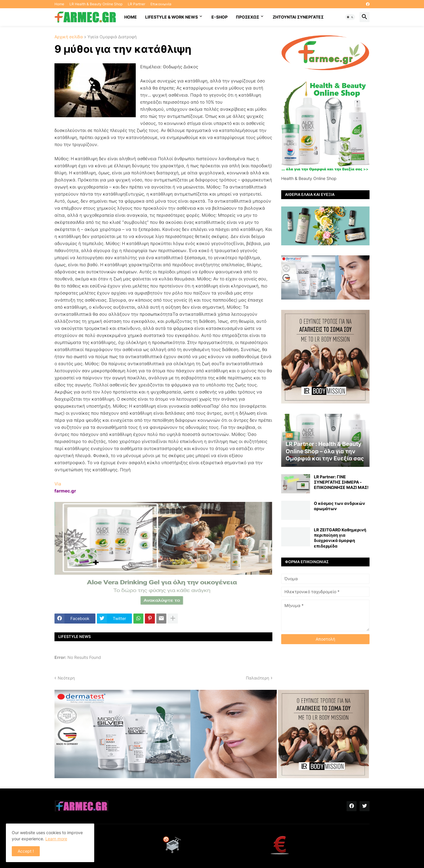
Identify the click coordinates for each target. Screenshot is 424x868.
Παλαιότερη (257, 678)
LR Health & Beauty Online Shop (96, 4)
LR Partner (136, 4)
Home (59, 4)
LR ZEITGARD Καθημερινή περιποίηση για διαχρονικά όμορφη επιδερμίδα (340, 538)
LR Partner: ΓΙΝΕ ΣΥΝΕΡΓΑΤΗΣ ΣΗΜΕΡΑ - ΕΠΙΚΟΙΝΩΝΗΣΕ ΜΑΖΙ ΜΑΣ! (341, 482)
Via (58, 484)
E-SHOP (220, 17)
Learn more (56, 839)
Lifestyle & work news (172, 17)
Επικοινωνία (161, 4)
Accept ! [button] (26, 851)
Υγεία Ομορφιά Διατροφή (112, 37)
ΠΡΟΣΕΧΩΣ (247, 17)
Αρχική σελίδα (69, 37)
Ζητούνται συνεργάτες (298, 17)
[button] (350, 17)
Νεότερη (66, 678)
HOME (131, 17)
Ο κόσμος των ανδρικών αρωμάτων (339, 506)
